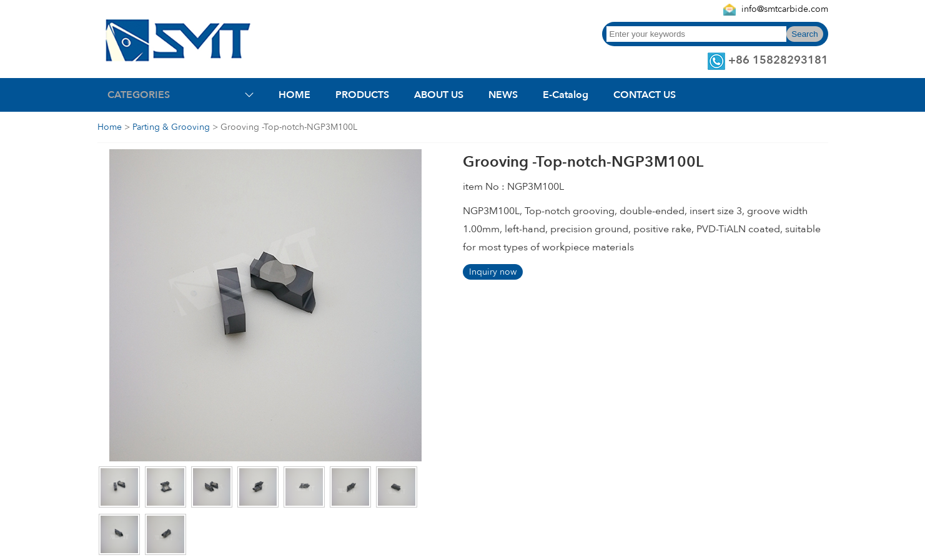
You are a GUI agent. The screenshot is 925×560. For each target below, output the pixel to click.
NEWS (503, 95)
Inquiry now (493, 272)
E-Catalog (566, 95)
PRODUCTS (362, 95)
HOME (294, 95)
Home (110, 127)
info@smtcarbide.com (785, 9)
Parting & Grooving (171, 127)
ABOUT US (439, 95)
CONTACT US (645, 95)
